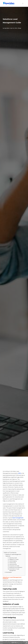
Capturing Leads (13, 558)
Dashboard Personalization (16, 567)
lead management (18, 518)
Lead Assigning (13, 561)
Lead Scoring (13, 563)
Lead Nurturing (13, 564)
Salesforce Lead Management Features (13, 555)
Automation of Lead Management (14, 570)
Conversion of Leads (14, 566)
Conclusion (9, 572)
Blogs (20, 28)
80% (19, 473)
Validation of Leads (14, 559)
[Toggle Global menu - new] (23, 4)
